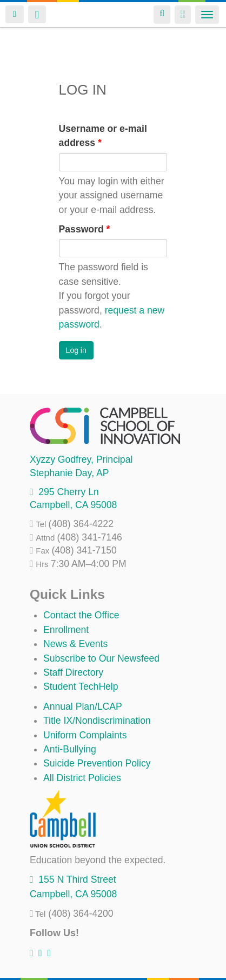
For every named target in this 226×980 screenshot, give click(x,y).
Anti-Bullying (70, 749)
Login (15, 14)
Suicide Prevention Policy (97, 763)
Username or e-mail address (103, 136)
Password (85, 229)
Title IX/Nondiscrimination (97, 721)
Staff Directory (73, 672)
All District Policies (82, 778)
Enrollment (66, 630)
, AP (69, 473)
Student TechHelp (81, 686)
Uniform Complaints (85, 735)
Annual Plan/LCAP (83, 706)
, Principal (81, 459)
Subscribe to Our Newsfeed (101, 658)
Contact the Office (81, 615)
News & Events (75, 644)
